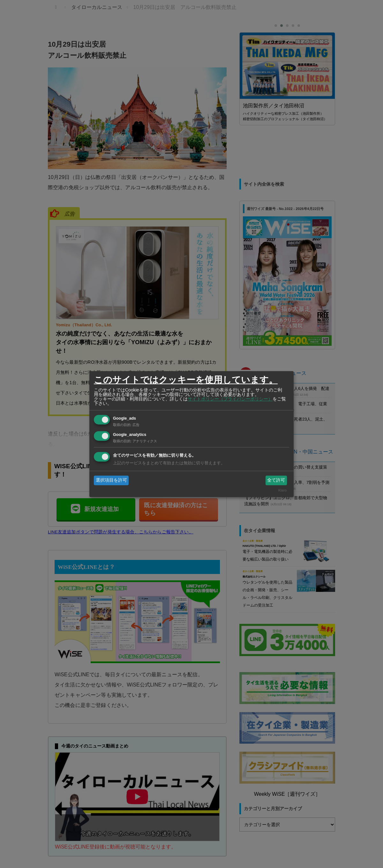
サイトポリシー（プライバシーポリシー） (230, 399)
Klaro (282, 491)
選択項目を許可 (111, 480)
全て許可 (276, 480)
